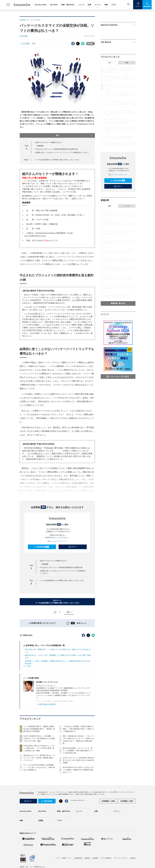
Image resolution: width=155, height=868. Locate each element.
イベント (98, 5)
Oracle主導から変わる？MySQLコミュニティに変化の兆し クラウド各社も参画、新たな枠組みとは (39, 790)
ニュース (81, 5)
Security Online (41, 5)
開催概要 (40, 146)
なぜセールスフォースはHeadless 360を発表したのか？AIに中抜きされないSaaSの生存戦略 (78, 802)
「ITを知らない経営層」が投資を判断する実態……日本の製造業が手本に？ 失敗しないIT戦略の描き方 (78, 771)
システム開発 (25, 44)
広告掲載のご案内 (127, 843)
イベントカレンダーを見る (118, 376)
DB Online (54, 5)
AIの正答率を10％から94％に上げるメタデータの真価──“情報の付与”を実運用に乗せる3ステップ (78, 812)
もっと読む (27, 708)
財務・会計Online (68, 5)
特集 (106, 5)
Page (27, 160)
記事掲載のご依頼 (108, 843)
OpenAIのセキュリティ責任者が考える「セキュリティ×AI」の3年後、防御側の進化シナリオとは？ (39, 799)
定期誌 (41, 862)
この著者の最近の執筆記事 (46, 746)
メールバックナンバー (57, 541)
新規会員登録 (41, 547)
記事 (89, 5)
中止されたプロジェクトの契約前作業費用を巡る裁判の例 (57, 149)
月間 (127, 63)
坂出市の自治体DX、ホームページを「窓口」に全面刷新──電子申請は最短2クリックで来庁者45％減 (78, 792)
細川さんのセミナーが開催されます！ (49, 142)
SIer (34, 44)
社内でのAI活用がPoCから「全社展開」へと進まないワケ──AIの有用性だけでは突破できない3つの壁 (39, 780)
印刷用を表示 (26, 677)
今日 (109, 63)
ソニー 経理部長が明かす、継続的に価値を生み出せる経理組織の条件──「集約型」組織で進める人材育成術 (39, 771)
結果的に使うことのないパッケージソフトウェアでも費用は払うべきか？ (62, 152)
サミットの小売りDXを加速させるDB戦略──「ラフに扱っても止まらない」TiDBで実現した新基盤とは (39, 809)
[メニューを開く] (8, 5)
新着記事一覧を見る (118, 303)
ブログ (114, 5)
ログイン (72, 547)
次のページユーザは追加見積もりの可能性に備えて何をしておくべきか (57, 602)
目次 (74, 135)
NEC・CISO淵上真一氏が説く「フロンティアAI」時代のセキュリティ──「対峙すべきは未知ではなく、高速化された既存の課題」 (119, 121)
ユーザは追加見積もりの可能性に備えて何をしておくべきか (57, 160)
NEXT (70, 612)
